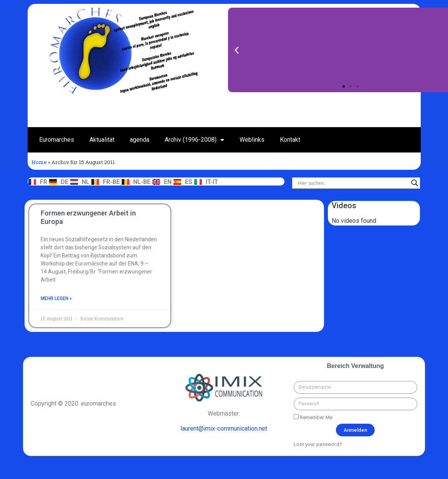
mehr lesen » (56, 298)
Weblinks (252, 140)
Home (39, 162)
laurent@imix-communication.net (224, 428)
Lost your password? (318, 444)
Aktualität (102, 140)
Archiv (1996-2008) (194, 140)
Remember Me (313, 417)
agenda (140, 140)
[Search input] (353, 183)
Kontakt (290, 140)
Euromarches (57, 140)
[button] (344, 86)
